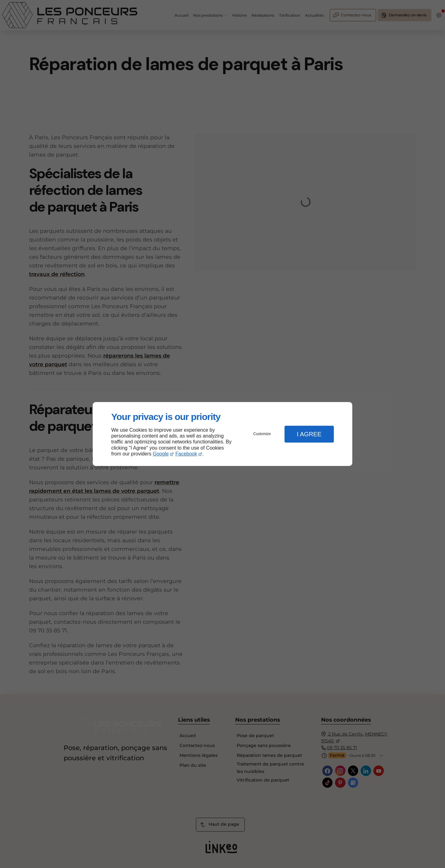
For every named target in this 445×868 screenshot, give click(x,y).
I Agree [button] (309, 434)
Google (161, 454)
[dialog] (222, 434)
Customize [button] (262, 434)
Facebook (186, 454)
